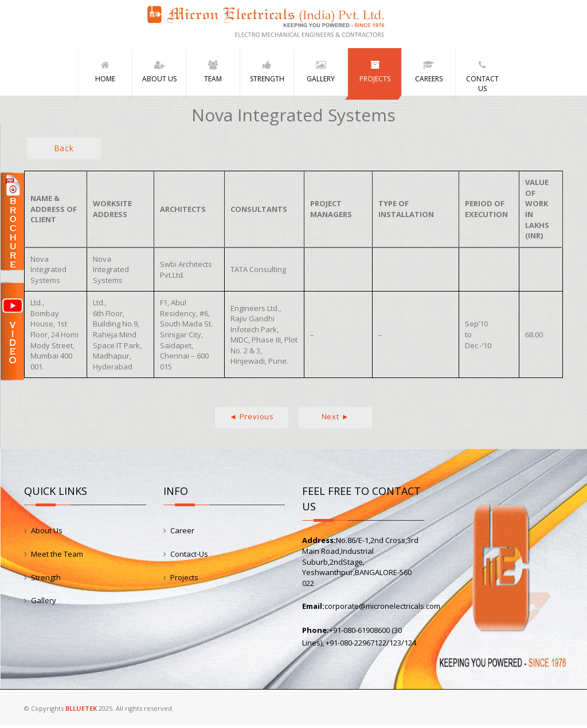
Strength (46, 580)
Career (182, 534)
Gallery (44, 604)
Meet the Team (57, 557)
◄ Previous (252, 420)
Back (64, 151)
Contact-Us (189, 557)
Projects (184, 580)
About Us (47, 534)
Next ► (336, 420)
